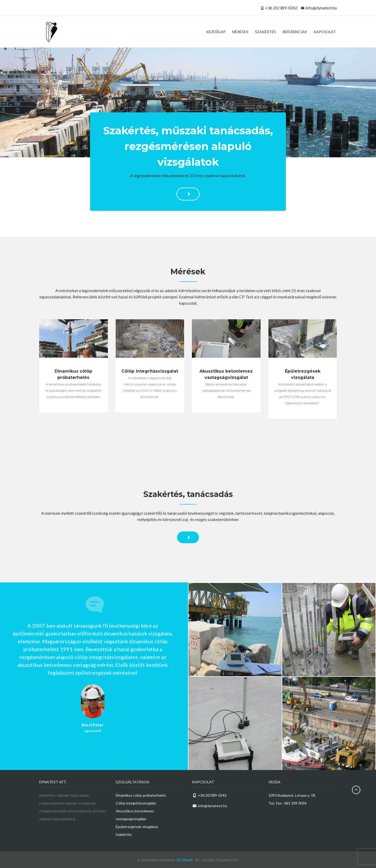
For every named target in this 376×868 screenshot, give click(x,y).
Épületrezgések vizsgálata (137, 827)
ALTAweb (185, 860)
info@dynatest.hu (321, 8)
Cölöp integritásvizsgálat (136, 803)
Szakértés (124, 834)
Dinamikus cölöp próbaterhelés (141, 795)
